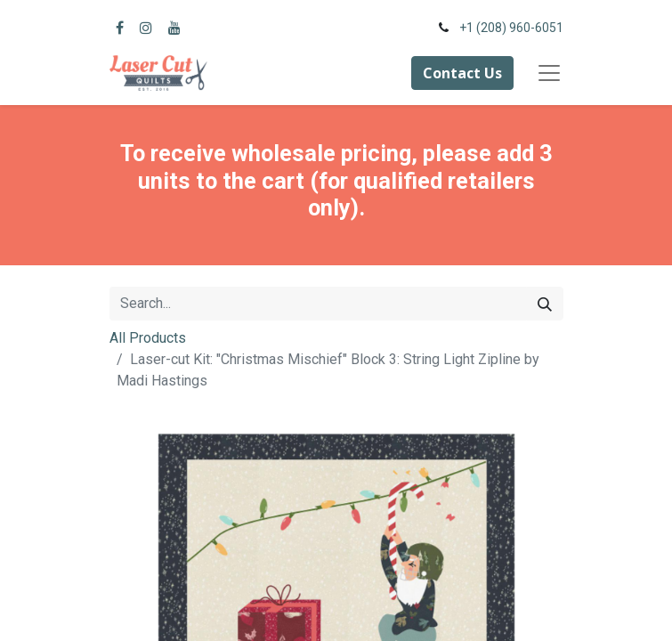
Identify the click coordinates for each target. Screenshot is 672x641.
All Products (148, 338)
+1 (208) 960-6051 (511, 28)
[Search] (545, 304)
